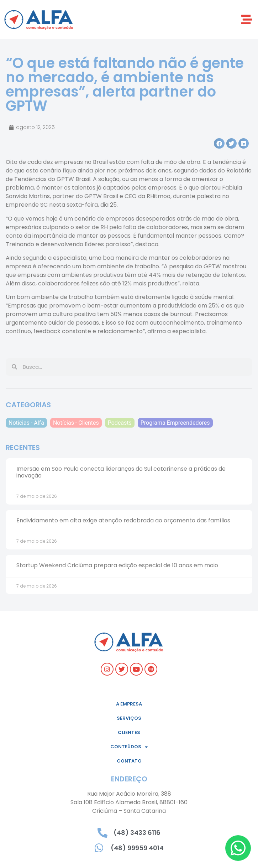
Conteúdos (129, 747)
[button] (246, 19)
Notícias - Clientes (76, 423)
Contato (129, 761)
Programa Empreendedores (175, 423)
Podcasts (120, 423)
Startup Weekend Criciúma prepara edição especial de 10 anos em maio (117, 565)
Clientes (129, 732)
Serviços (129, 718)
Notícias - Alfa (26, 423)
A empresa (129, 704)
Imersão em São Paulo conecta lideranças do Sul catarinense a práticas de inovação (121, 472)
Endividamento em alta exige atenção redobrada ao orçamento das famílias (123, 520)
